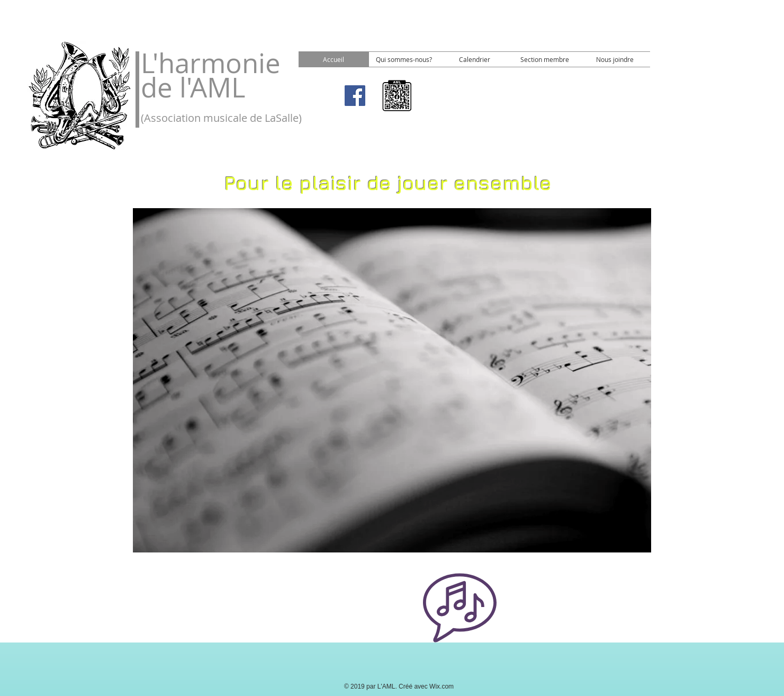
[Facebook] (355, 96)
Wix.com (441, 686)
